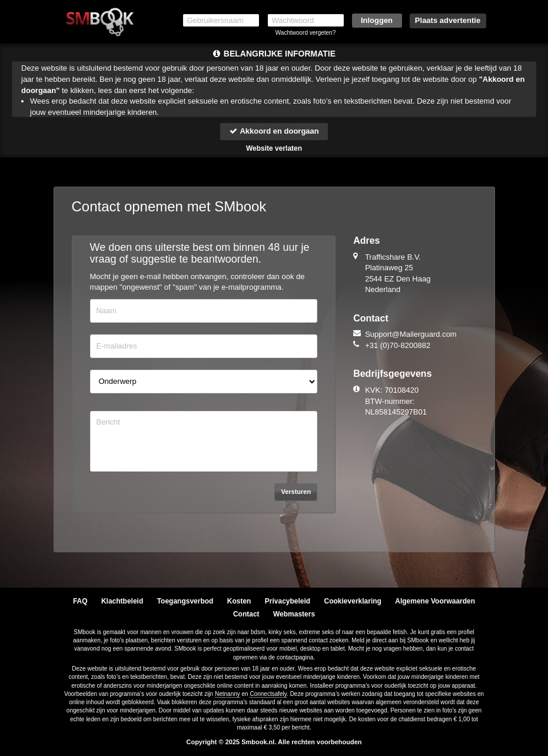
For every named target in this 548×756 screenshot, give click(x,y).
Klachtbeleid (122, 601)
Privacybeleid (288, 601)
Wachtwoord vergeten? (305, 33)
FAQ (80, 601)
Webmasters (294, 614)
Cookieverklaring (353, 601)
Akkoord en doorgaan (274, 131)
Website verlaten (274, 148)
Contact (246, 614)
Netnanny (227, 694)
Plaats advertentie (448, 20)
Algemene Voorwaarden (435, 601)
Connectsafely (268, 694)
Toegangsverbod (185, 601)
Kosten (239, 601)
